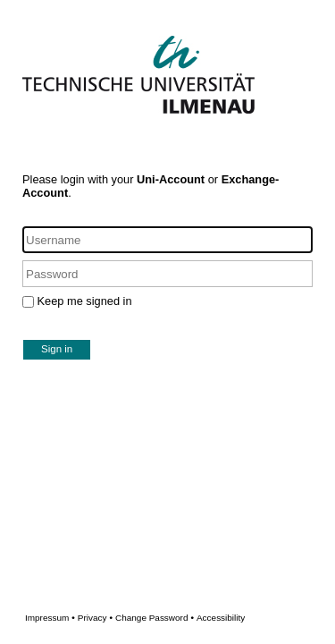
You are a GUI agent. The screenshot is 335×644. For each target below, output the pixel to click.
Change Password (180, 618)
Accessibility (221, 618)
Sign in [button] (57, 349)
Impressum (50, 618)
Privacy (95, 618)
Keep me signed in (85, 301)
